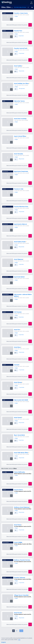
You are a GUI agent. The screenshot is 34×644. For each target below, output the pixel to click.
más (19, 640)
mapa (16, 16)
